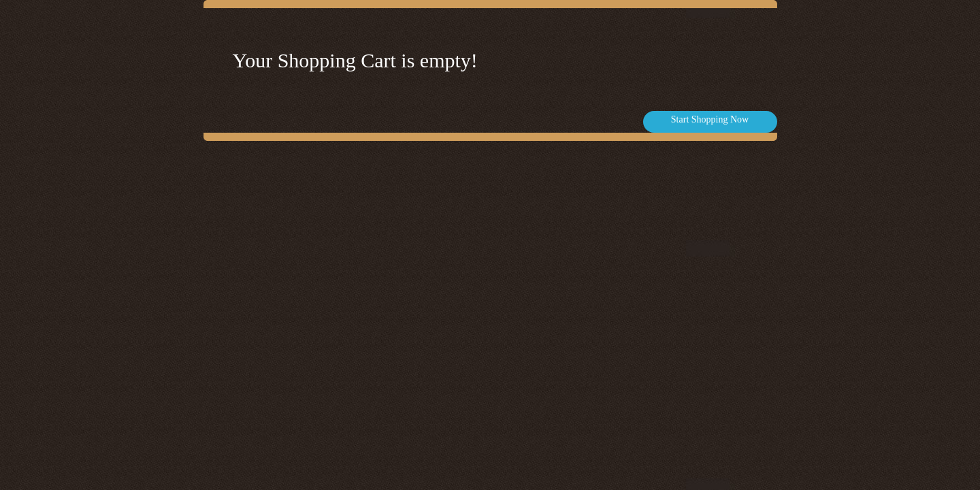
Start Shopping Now (710, 119)
